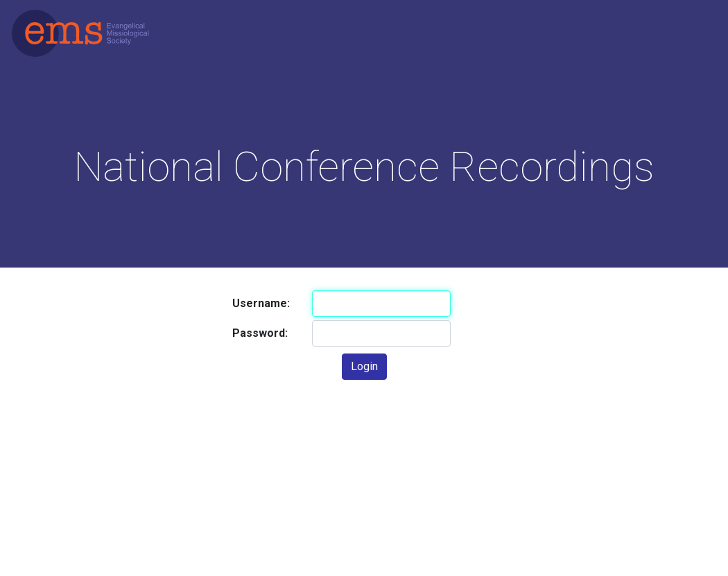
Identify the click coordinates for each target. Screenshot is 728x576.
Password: (260, 333)
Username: (261, 303)
